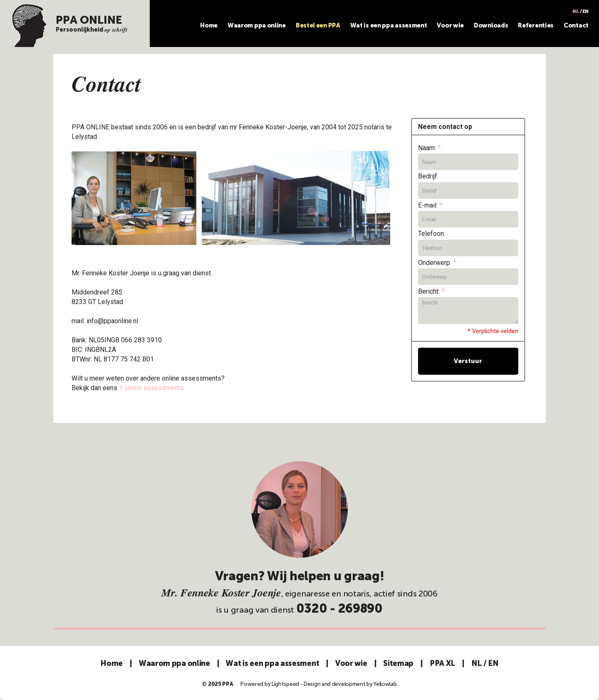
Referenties (536, 25)
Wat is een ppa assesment (389, 25)
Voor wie (450, 25)
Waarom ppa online (257, 25)
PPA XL (442, 663)
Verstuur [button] (468, 361)
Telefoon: (432, 234)
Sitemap (398, 663)
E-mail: (430, 205)
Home (209, 25)
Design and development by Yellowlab (350, 684)
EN (585, 11)
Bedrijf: (428, 176)
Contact (576, 25)
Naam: (429, 147)
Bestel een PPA (318, 25)
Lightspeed (285, 684)
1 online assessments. (152, 388)
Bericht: (431, 291)
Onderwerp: (437, 262)
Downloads (491, 25)
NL (575, 11)
